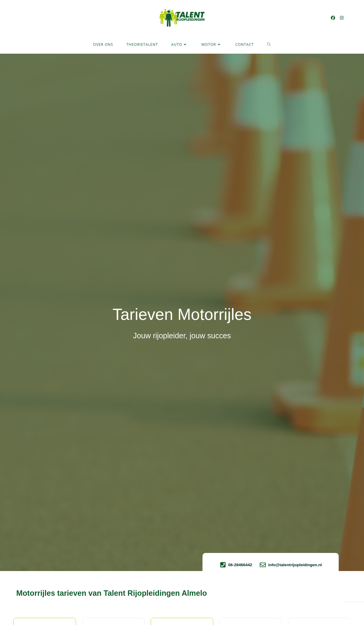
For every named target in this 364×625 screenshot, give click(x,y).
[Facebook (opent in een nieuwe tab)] (333, 18)
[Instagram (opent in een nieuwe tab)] (342, 18)
